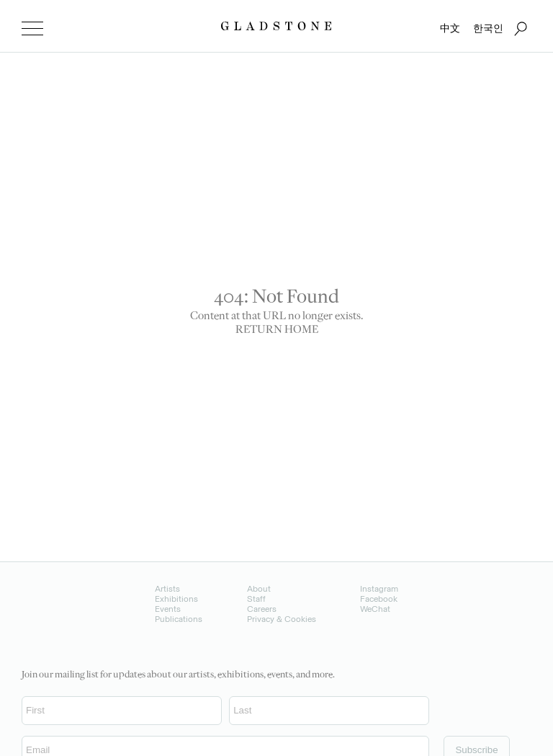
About (259, 589)
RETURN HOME (277, 331)
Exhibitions (176, 599)
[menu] (32, 29)
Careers (262, 609)
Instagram (379, 589)
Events (168, 609)
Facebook (379, 599)
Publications (179, 619)
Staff (256, 599)
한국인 (488, 28)
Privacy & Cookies (282, 619)
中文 (450, 28)
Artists (167, 589)
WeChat (375, 609)
